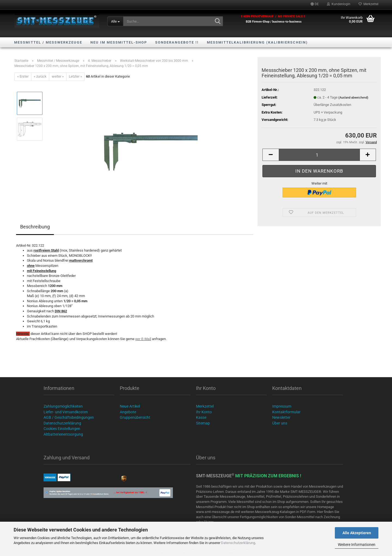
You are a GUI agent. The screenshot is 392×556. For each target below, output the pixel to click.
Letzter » (75, 76)
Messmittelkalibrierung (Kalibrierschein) (257, 42)
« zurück (40, 76)
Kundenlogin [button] (339, 4)
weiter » (58, 76)
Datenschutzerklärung (238, 543)
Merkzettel (368, 4)
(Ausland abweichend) (353, 98)
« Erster (23, 76)
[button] (315, 4)
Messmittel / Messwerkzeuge (48, 42)
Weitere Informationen (357, 545)
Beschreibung (35, 227)
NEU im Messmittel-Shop (119, 42)
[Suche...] (115, 21)
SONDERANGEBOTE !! (177, 42)
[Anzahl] (319, 155)
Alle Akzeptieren (357, 533)
